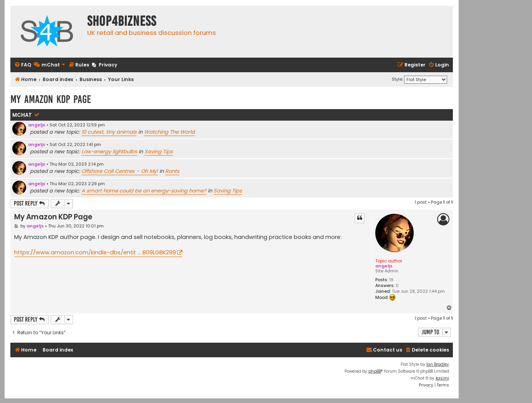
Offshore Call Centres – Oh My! (120, 171)
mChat (22, 115)
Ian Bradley (438, 364)
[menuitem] (23, 65)
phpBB (375, 371)
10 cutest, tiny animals (109, 132)
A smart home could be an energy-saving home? (144, 191)
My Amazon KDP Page (51, 99)
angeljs (37, 125)
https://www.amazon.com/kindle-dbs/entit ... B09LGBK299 (95, 252)
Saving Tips (159, 152)
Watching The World (169, 132)
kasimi (442, 378)
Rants (172, 171)
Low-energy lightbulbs (109, 152)
